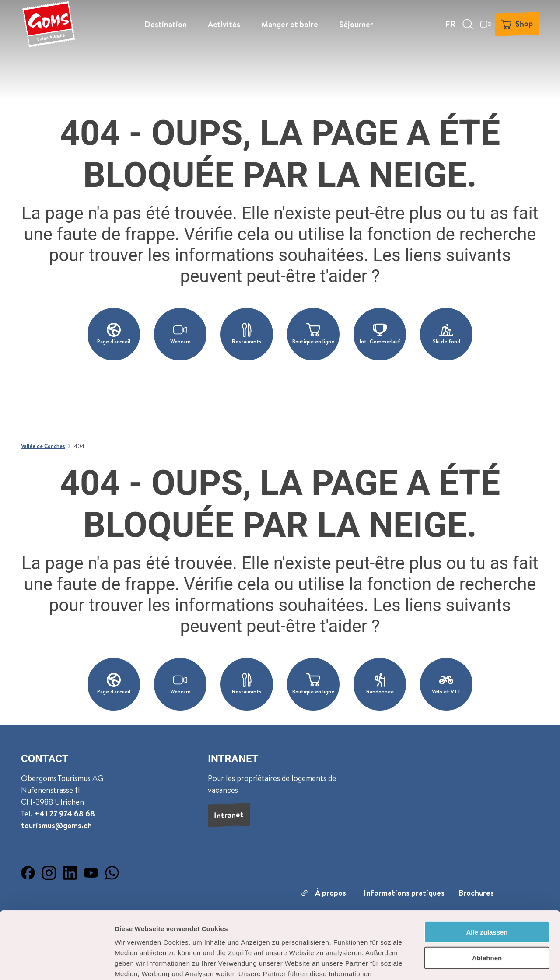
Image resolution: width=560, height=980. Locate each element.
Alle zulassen (487, 865)
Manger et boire (290, 24)
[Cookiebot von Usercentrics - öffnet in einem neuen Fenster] (57, 963)
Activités (224, 24)
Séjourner (356, 24)
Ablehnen (487, 891)
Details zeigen (465, 963)
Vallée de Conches (43, 446)
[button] (114, 334)
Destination (166, 24)
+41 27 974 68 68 (65, 814)
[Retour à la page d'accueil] (49, 24)
